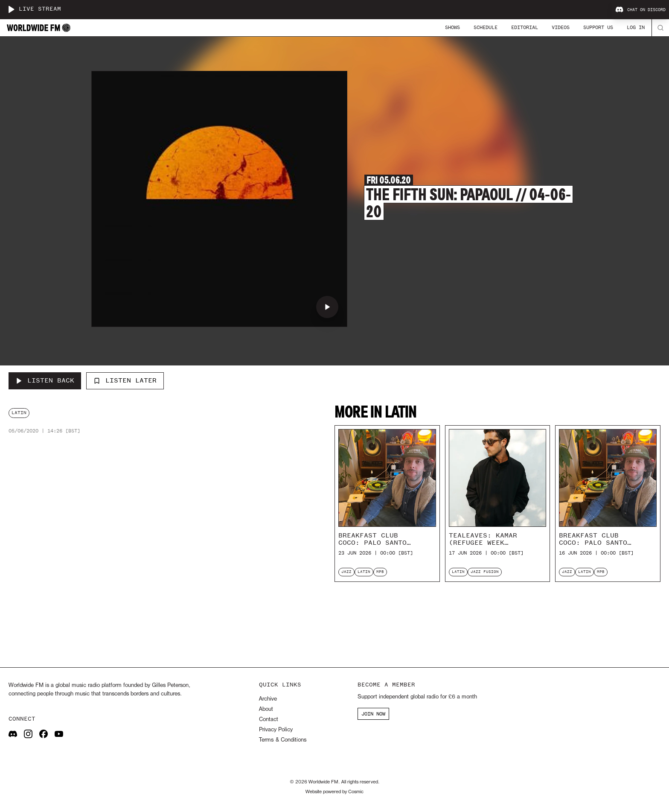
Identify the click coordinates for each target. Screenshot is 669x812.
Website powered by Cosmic (334, 792)
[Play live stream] (11, 9)
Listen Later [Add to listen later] (125, 380)
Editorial (525, 27)
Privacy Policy (276, 730)
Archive (268, 699)
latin (19, 413)
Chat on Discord (640, 10)
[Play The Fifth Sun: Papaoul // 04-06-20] (327, 307)
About (266, 709)
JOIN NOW (373, 714)
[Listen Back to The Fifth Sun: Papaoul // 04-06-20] (45, 381)
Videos (561, 27)
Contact (269, 720)
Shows (452, 27)
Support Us (598, 27)
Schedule (486, 27)
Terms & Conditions (283, 740)
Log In (636, 27)
